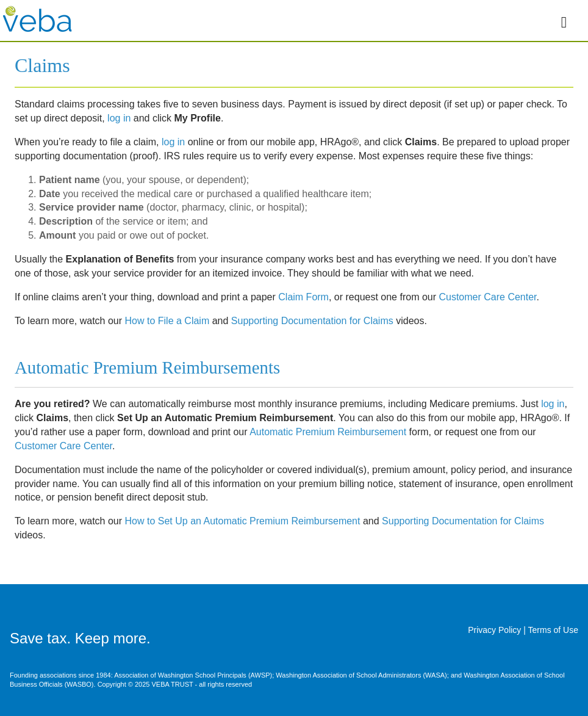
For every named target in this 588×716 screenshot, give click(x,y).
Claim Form (303, 297)
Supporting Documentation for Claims (312, 321)
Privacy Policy (496, 630)
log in (119, 118)
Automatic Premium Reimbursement (328, 432)
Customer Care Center (487, 297)
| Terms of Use (551, 630)
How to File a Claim (167, 321)
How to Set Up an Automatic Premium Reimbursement (243, 521)
